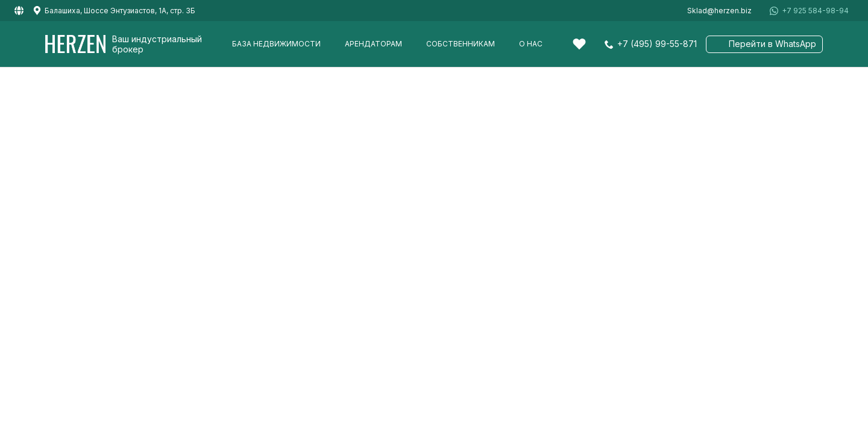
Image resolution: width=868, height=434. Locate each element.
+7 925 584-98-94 (815, 11)
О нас (531, 44)
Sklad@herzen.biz (719, 11)
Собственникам (461, 44)
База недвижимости (276, 44)
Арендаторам (373, 44)
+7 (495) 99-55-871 (657, 44)
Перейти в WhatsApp (772, 44)
